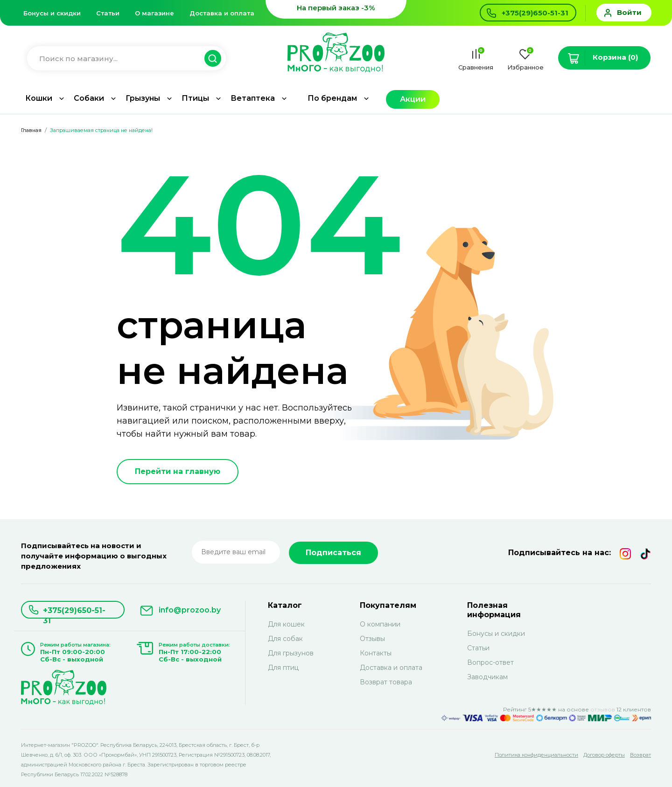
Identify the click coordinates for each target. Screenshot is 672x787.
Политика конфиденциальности (536, 755)
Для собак (285, 639)
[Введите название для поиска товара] (122, 59)
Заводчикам (487, 677)
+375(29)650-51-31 (74, 612)
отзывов (603, 709)
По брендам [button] (332, 98)
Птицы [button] (195, 98)
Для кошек (286, 624)
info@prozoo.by (190, 610)
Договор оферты (604, 755)
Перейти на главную (178, 471)
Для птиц (283, 668)
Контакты (376, 653)
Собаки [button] (89, 98)
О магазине (154, 13)
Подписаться (333, 553)
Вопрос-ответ (490, 662)
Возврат (640, 755)
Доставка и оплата (222, 13)
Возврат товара (386, 682)
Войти (629, 12)
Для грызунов (291, 653)
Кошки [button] (39, 98)
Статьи (108, 13)
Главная (31, 130)
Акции (413, 99)
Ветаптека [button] (253, 98)
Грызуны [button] (143, 98)
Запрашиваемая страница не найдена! (101, 130)
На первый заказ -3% (336, 8)
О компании (380, 624)
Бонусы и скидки (52, 13)
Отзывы (372, 639)
